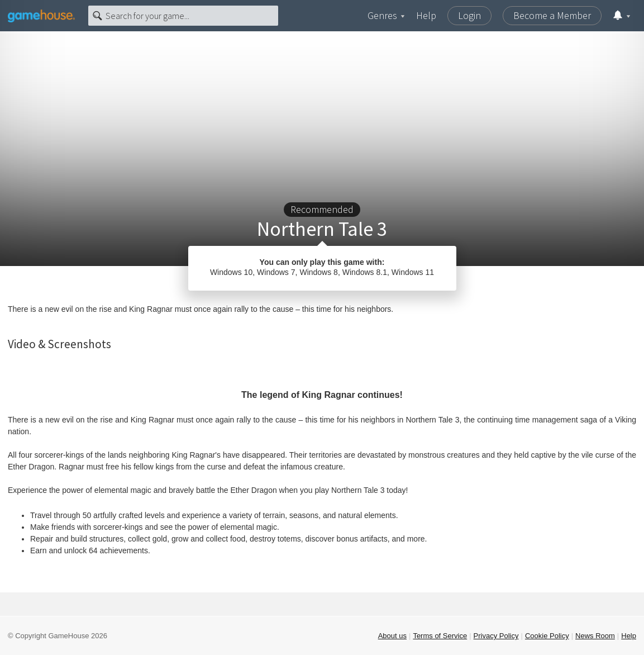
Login (469, 15)
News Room (595, 636)
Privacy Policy (496, 636)
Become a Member (552, 15)
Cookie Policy (547, 636)
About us (392, 636)
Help (426, 15)
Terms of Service (440, 636)
